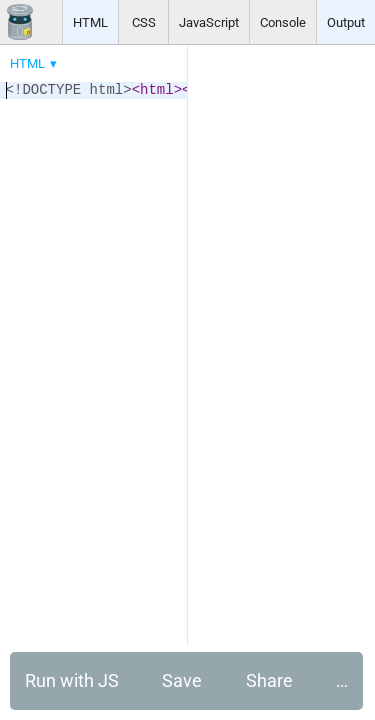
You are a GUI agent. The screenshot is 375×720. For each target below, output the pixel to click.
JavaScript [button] (209, 22)
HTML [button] (90, 22)
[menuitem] (35, 63)
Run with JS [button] (72, 680)
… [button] (342, 680)
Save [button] (182, 680)
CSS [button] (144, 22)
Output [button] (346, 22)
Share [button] (269, 680)
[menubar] (160, 59)
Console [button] (283, 22)
